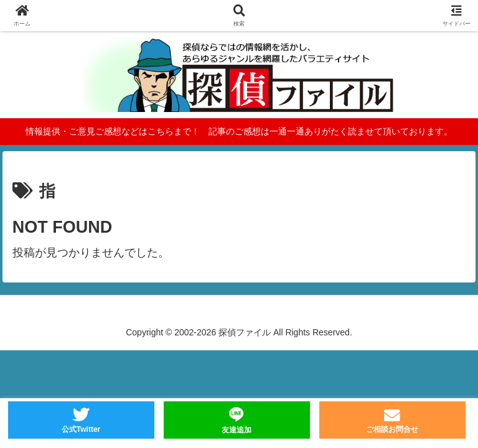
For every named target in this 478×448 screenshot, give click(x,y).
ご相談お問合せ (392, 429)
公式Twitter (81, 429)
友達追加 (237, 430)
